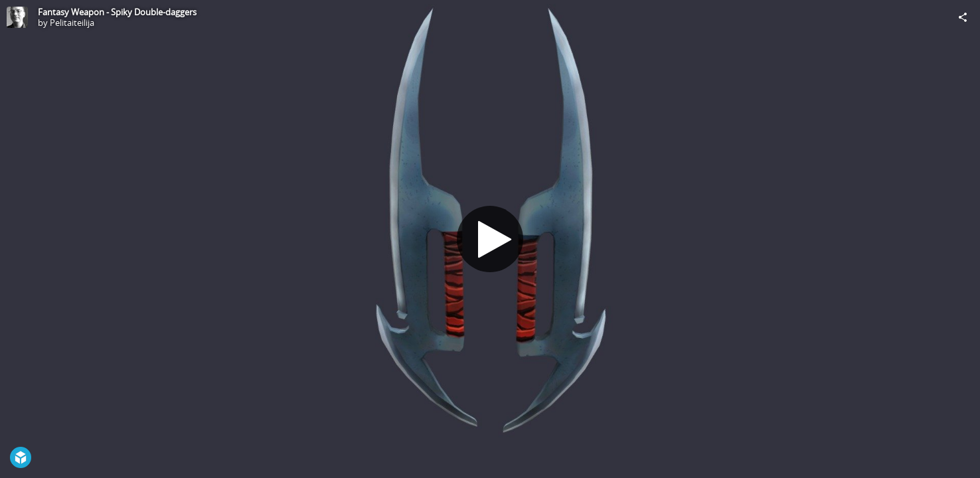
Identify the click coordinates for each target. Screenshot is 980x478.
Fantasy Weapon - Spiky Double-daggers (117, 12)
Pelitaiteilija (72, 23)
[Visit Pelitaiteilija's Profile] (17, 17)
